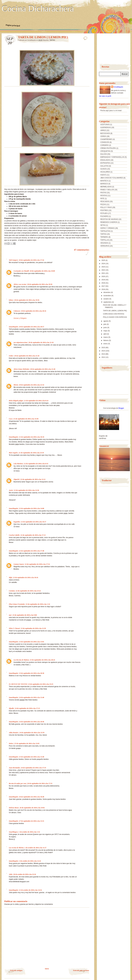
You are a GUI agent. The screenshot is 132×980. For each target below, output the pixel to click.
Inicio (47, 969)
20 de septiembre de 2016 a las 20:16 (34, 311)
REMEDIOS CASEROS (109, 222)
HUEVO (103, 175)
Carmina (12, 591)
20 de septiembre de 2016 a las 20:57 (32, 327)
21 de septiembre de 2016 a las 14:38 (26, 419)
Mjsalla (11, 708)
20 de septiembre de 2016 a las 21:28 (43, 369)
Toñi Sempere (13, 260)
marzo (106, 337)
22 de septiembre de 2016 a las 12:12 (33, 479)
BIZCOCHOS (105, 133)
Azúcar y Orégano (20, 318)
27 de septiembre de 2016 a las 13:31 (32, 821)
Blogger (121, 408)
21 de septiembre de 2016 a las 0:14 (36, 401)
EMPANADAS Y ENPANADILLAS (112, 157)
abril (105, 334)
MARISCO (104, 184)
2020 (104, 276)
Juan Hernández (14, 768)
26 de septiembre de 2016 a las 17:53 (40, 783)
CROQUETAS (105, 151)
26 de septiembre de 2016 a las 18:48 (32, 797)
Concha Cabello (14, 535)
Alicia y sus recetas (20, 284)
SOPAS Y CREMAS (107, 228)
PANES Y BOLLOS (107, 190)
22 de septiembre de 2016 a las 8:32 (36, 464)
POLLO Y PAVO (106, 207)
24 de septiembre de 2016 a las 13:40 (32, 697)
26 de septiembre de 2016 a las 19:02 (32, 808)
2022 (104, 270)
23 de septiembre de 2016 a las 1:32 (38, 604)
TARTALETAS (105, 231)
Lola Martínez (18, 464)
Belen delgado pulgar (16, 401)
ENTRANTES (105, 163)
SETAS (103, 225)
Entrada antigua (16, 970)
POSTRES (104, 210)
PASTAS (103, 193)
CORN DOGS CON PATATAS (114, 314)
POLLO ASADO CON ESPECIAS (115, 317)
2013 (104, 354)
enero (106, 344)
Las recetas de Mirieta (16, 848)
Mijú (10, 577)
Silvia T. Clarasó (14, 628)
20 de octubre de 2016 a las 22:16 (25, 874)
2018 (104, 283)
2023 (104, 267)
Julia (11, 874)
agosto (106, 321)
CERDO (103, 136)
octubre (106, 299)
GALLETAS (104, 166)
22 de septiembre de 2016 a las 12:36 (26, 490)
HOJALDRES (105, 172)
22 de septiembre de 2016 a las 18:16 (26, 577)
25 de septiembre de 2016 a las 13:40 (32, 757)
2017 (104, 286)
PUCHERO (104, 216)
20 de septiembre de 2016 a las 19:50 (40, 284)
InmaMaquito (13, 327)
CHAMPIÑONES (106, 139)
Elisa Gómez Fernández (17, 604)
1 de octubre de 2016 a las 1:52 (29, 832)
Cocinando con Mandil (21, 271)
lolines (11, 300)
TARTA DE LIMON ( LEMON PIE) (115, 311)
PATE (102, 199)
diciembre (107, 292)
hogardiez (17, 522)
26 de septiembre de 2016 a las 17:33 (33, 768)
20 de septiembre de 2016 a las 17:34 (31, 260)
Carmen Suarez (19, 564)
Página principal (13, 25)
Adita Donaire (14, 733)
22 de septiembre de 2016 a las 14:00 (32, 508)
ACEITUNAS (105, 125)
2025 (104, 260)
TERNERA (104, 237)
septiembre (108, 302)
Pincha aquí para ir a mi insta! (111, 111)
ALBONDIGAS (106, 127)
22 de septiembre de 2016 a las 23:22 (28, 591)
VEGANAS (104, 243)
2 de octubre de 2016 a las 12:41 (30, 861)
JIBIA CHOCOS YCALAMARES (112, 178)
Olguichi (16, 479)
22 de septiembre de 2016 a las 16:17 (34, 522)
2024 (104, 264)
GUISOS (103, 169)
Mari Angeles (13, 453)
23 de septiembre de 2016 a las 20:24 (42, 660)
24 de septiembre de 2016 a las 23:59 (32, 733)
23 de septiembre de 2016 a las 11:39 (33, 628)
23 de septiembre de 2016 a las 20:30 (32, 673)
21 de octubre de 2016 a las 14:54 (30, 890)
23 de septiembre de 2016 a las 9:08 (25, 615)
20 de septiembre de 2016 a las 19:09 (42, 271)
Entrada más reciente (81, 970)
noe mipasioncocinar (21, 342)
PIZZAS (103, 204)
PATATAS (104, 196)
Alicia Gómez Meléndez (21, 369)
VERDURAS (105, 246)
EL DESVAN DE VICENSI (18, 684)
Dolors (11, 743)
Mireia (16, 385)
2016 (104, 289)
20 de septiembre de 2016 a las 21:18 (41, 342)
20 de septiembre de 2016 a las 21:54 (32, 385)
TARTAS (52, 40)
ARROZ (103, 130)
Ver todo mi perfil (105, 96)
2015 (104, 348)
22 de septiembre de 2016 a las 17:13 (33, 535)
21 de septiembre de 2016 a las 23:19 (31, 453)
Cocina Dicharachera (38, 8)
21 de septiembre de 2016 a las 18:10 (32, 437)
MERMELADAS (106, 187)
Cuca (11, 419)
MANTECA (104, 181)
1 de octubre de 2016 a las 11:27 (35, 848)
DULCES (104, 154)
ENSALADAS (105, 160)
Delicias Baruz (14, 808)
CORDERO (104, 145)
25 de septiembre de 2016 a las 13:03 (27, 743)
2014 (104, 351)
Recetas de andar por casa (18, 783)
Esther (11, 356)
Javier (11, 490)
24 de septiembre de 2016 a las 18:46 (32, 722)
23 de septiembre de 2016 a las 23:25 (41, 684)
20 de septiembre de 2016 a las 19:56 (27, 300)
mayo (106, 331)
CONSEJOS (105, 142)
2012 (104, 357)
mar (10, 615)
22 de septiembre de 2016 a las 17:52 (37, 564)
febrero (106, 340)
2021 (104, 273)
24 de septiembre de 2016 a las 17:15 (27, 708)
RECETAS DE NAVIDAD (109, 219)
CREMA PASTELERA (108, 148)
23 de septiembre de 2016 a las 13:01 (32, 642)
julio (105, 324)
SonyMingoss (13, 832)
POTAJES (104, 213)
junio (105, 328)
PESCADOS (105, 202)
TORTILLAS (105, 240)
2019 (104, 280)
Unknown (17, 311)
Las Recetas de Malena (21, 660)
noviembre (107, 296)
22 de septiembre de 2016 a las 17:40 (32, 551)
